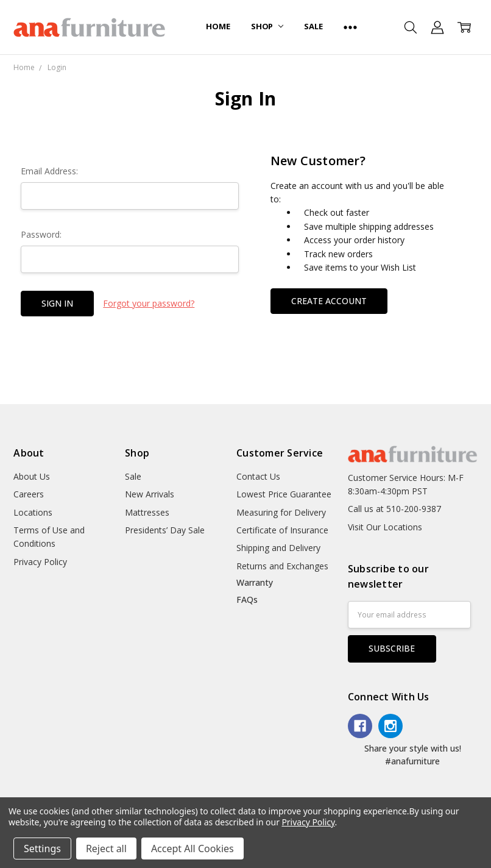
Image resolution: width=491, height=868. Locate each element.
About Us (32, 476)
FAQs (247, 599)
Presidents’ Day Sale (165, 530)
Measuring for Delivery (281, 512)
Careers (29, 494)
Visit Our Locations (385, 527)
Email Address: (49, 171)
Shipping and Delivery (278, 548)
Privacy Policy (40, 562)
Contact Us (258, 476)
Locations (33, 512)
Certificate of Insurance (282, 530)
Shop (267, 26)
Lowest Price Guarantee (284, 494)
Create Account (329, 301)
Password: (41, 234)
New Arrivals (150, 494)
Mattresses (147, 512)
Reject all (106, 848)
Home (218, 26)
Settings (42, 848)
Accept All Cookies (193, 848)
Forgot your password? (149, 303)
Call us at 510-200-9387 (394, 509)
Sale (313, 26)
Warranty (255, 582)
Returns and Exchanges (282, 566)
